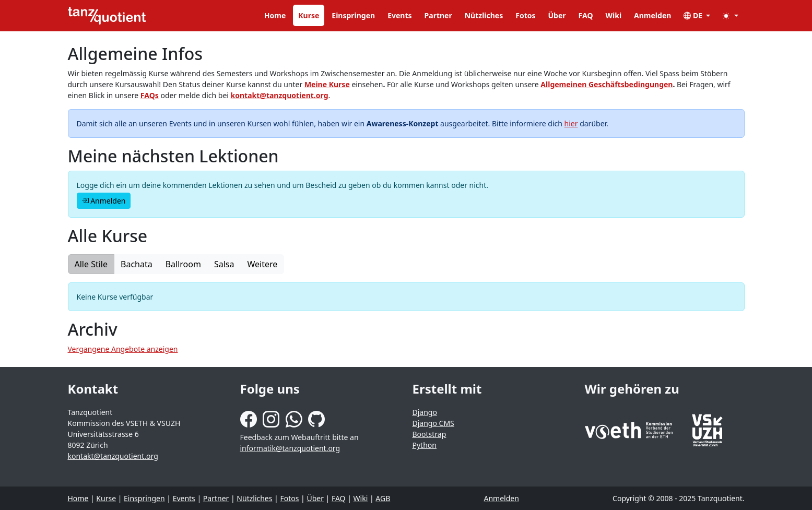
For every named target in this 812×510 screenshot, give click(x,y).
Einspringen (353, 15)
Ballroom (183, 264)
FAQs (150, 95)
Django (425, 412)
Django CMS (433, 423)
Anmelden (652, 15)
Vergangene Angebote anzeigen (123, 349)
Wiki (613, 15)
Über (557, 15)
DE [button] (694, 15)
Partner (438, 15)
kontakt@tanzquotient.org (280, 95)
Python (425, 445)
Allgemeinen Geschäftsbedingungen (607, 84)
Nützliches (484, 15)
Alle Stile (91, 264)
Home (275, 15)
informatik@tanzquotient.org (290, 448)
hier (571, 123)
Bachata (137, 264)
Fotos (525, 15)
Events (399, 15)
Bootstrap (429, 434)
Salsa (224, 264)
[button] (730, 15)
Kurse (309, 15)
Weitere (262, 264)
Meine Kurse (327, 84)
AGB (383, 498)
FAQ (586, 15)
